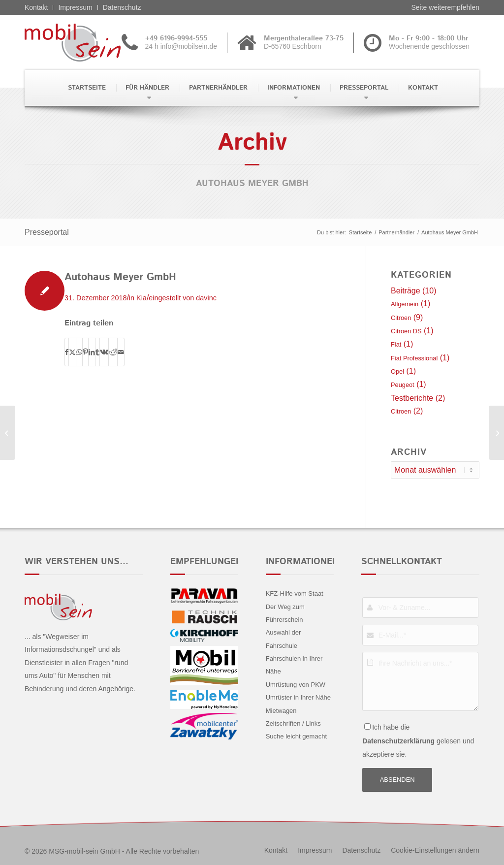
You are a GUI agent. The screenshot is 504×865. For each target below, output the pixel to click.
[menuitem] (86, 88)
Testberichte (412, 398)
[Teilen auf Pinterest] (85, 352)
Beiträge (406, 291)
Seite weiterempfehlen (445, 7)
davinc (206, 298)
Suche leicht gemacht (296, 736)
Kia (142, 298)
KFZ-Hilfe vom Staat (295, 593)
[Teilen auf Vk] (104, 352)
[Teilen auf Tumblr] (97, 352)
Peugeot (403, 385)
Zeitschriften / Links (293, 723)
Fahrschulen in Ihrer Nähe (294, 665)
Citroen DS (406, 331)
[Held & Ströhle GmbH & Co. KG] (8, 433)
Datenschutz (122, 7)
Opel (397, 371)
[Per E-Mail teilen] (121, 352)
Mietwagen (281, 711)
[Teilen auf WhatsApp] (79, 352)
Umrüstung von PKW (296, 685)
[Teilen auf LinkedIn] (92, 352)
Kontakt (36, 7)
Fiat (396, 344)
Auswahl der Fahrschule (283, 639)
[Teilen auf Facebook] (67, 352)
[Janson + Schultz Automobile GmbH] (496, 433)
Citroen (401, 318)
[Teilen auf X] (72, 352)
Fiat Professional (414, 358)
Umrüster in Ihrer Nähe (298, 697)
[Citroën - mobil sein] (88, 42)
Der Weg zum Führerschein (285, 613)
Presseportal (47, 232)
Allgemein (405, 304)
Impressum (75, 7)
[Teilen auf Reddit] (113, 352)
